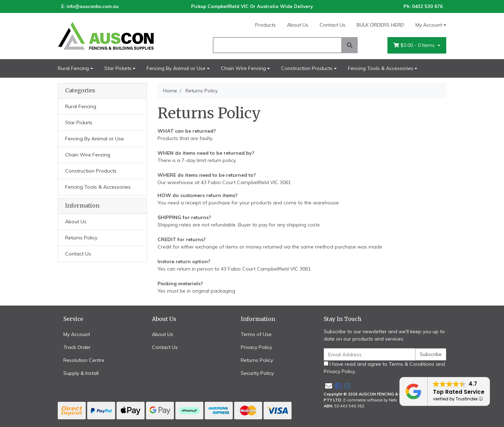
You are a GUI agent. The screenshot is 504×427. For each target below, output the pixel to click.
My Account (77, 334)
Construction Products (307, 68)
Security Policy (257, 373)
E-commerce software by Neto (370, 400)
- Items (415, 45)
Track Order (77, 347)
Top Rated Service (459, 392)
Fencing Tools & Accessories (381, 68)
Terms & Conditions (412, 364)
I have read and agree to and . (384, 368)
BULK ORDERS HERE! (380, 25)
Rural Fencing (73, 68)
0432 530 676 (427, 6)
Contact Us (332, 25)
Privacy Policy (256, 347)
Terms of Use (256, 334)
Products (265, 25)
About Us (298, 25)
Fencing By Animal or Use (176, 68)
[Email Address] (370, 354)
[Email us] (329, 386)
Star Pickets (118, 68)
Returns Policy (81, 238)
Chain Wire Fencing (243, 68)
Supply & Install (81, 373)
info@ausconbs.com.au (93, 6)
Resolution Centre (84, 360)
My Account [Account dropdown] (429, 25)
